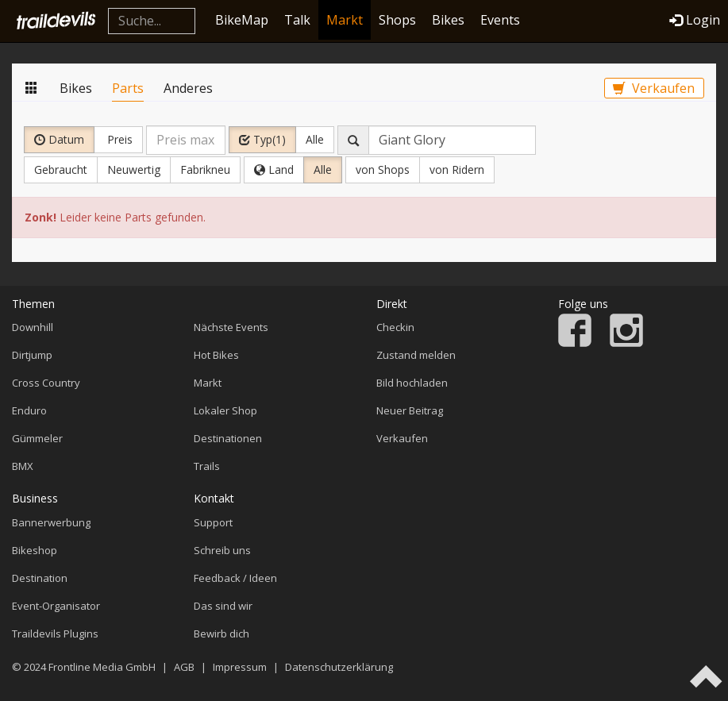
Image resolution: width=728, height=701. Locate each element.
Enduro (29, 410)
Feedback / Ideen (235, 578)
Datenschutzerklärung (339, 667)
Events (500, 20)
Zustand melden (416, 355)
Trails (207, 466)
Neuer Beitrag (410, 410)
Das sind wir (223, 606)
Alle (315, 139)
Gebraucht (61, 169)
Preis (118, 139)
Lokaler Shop (225, 410)
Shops (397, 20)
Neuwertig (134, 169)
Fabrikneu (205, 169)
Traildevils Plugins (55, 634)
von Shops (383, 169)
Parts (128, 88)
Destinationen (228, 438)
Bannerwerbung (51, 522)
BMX (23, 466)
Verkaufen (654, 88)
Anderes (188, 88)
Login (695, 20)
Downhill (33, 327)
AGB (184, 667)
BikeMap (242, 20)
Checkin (395, 327)
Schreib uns (222, 550)
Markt (345, 20)
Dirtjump (32, 355)
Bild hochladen (412, 383)
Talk (297, 20)
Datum (59, 139)
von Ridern (457, 169)
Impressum (240, 667)
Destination (40, 578)
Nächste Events (231, 327)
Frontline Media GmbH (102, 667)
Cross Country (46, 383)
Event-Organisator (56, 606)
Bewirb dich (221, 634)
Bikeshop (35, 550)
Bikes (448, 20)
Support (213, 522)
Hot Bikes (216, 355)
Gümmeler (37, 438)
